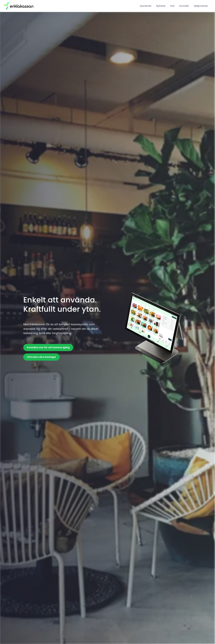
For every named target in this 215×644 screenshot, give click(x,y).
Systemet (146, 6)
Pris (172, 6)
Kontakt (184, 6)
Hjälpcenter (201, 6)
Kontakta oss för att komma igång (48, 347)
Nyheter (161, 6)
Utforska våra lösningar (42, 357)
